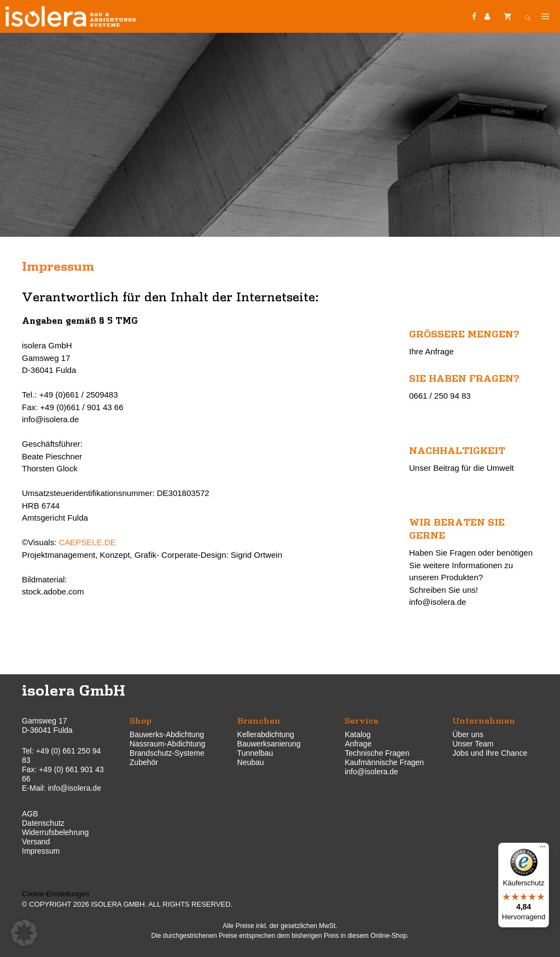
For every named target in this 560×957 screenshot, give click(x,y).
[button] (24, 933)
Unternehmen (484, 720)
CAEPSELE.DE (87, 542)
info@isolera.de (437, 602)
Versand (36, 842)
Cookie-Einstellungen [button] (56, 894)
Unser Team (473, 744)
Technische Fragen (377, 753)
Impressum (41, 851)
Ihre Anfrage (431, 351)
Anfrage (358, 744)
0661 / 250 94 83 (440, 396)
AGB (30, 814)
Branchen (259, 720)
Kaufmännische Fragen (384, 762)
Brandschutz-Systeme (167, 753)
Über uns (468, 734)
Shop (141, 720)
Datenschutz (43, 823)
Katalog (357, 734)
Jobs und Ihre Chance (490, 753)
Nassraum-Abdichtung (168, 744)
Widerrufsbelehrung (55, 832)
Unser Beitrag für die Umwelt (462, 468)
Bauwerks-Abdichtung (167, 734)
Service (361, 720)
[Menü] (542, 849)
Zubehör (144, 762)
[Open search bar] (528, 16)
